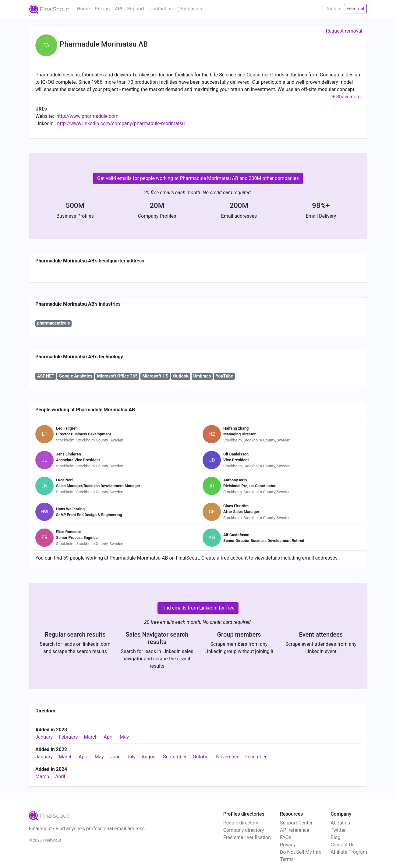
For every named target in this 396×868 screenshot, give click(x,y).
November (227, 757)
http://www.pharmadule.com (87, 116)
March (91, 737)
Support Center (296, 823)
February (68, 737)
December (256, 757)
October (201, 757)
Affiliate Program (349, 852)
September (175, 757)
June (115, 757)
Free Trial (355, 9)
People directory (241, 823)
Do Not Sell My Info (301, 852)
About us (340, 823)
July (131, 757)
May (124, 737)
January (44, 737)
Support (136, 9)
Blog (335, 837)
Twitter (338, 830)
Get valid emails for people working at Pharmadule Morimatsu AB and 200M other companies (198, 178)
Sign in (334, 9)
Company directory (244, 830)
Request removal (344, 31)
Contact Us (343, 845)
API (119, 9)
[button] (346, 97)
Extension (190, 9)
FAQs (286, 837)
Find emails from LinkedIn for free (198, 608)
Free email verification (247, 837)
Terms (287, 859)
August (149, 757)
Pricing (102, 9)
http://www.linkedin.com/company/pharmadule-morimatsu (121, 123)
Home (83, 9)
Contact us (161, 9)
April (109, 737)
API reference (295, 830)
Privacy (288, 845)
